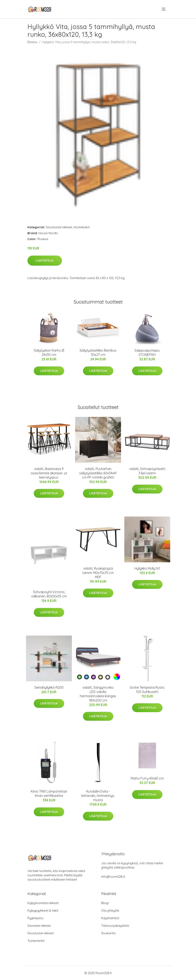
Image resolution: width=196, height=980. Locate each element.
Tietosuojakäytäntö (115, 926)
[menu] (164, 9)
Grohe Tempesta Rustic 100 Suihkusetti (147, 690)
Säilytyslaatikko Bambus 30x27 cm (98, 352)
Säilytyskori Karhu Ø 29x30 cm (49, 352)
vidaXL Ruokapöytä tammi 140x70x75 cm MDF (98, 573)
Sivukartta (108, 933)
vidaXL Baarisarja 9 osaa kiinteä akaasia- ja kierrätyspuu (49, 473)
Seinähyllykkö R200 (49, 687)
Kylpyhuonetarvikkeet (43, 903)
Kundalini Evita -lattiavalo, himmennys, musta (98, 796)
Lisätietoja (45, 261)
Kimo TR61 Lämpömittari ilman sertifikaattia (49, 793)
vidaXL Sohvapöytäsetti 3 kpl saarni (147, 471)
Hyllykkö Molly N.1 (147, 568)
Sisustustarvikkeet (59, 227)
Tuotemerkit (36, 941)
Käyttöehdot (110, 918)
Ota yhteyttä (110, 910)
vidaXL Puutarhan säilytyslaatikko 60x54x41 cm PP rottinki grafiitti (98, 473)
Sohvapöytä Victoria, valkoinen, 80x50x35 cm (49, 594)
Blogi (105, 903)
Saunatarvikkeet (39, 926)
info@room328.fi (113, 877)
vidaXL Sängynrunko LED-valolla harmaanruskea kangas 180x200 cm (98, 694)
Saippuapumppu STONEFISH (147, 352)
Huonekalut (82, 227)
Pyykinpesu (35, 918)
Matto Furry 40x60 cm (147, 778)
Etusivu (32, 42)
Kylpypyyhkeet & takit (43, 910)
